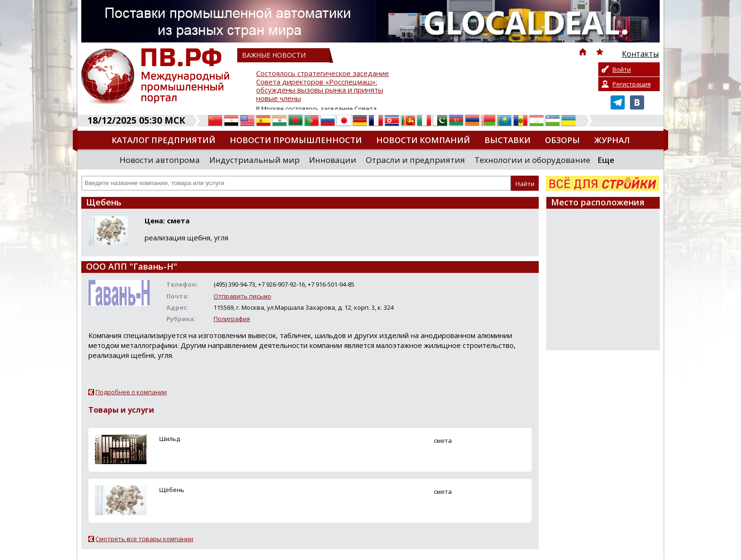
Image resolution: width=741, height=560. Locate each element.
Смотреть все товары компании (144, 539)
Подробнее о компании (131, 392)
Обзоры (562, 140)
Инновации (333, 160)
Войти (622, 69)
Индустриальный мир (254, 160)
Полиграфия (232, 319)
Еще (606, 160)
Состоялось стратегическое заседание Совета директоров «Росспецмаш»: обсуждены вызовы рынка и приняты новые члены (323, 86)
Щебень (172, 490)
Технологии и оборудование (532, 160)
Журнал (612, 140)
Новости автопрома (160, 160)
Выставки (508, 140)
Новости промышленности (296, 140)
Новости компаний (423, 140)
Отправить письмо (242, 296)
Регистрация (632, 84)
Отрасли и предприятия (415, 160)
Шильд (170, 439)
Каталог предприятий (164, 140)
